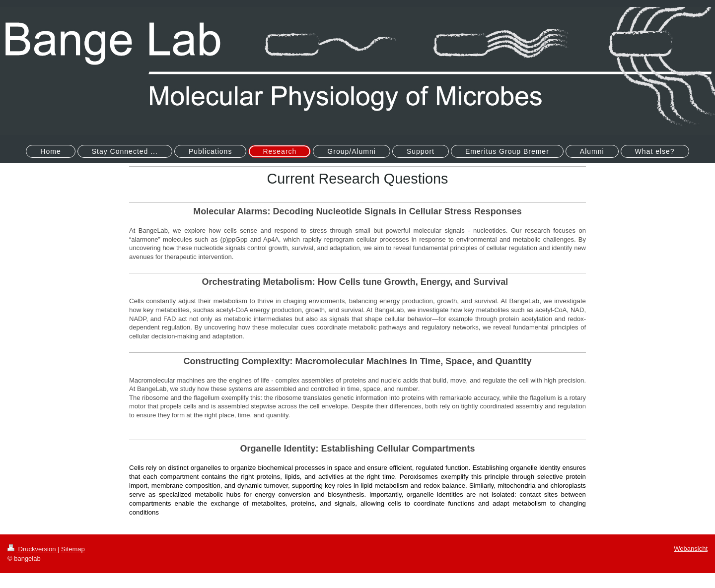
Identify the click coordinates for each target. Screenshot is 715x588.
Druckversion (33, 549)
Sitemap (73, 549)
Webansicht (691, 549)
